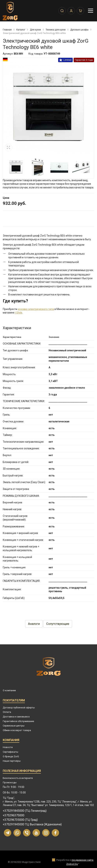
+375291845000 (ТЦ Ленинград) (25, 811)
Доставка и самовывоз (16, 717)
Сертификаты (10, 752)
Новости (8, 747)
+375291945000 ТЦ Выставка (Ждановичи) (32, 824)
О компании (9, 690)
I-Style (19, 313)
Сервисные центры (14, 726)
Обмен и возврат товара (17, 730)
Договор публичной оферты (19, 708)
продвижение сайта (82, 860)
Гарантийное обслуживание (18, 721)
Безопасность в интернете (18, 778)
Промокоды (10, 782)
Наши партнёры (12, 761)
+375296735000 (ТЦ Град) (20, 820)
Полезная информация (22, 771)
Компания (11, 741)
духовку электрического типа (36, 309)
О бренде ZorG (11, 756)
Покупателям (14, 701)
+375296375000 (14, 815)
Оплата (7, 712)
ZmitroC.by (72, 864)
